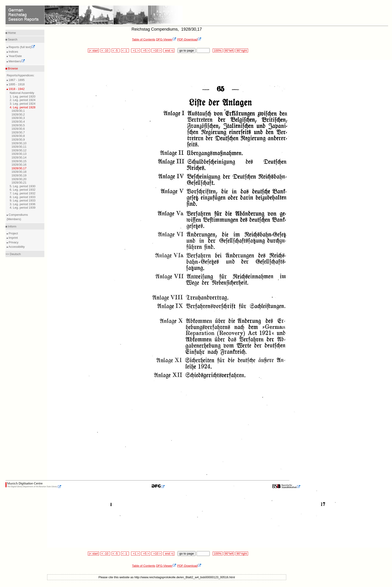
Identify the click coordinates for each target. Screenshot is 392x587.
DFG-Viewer (166, 39)
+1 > (136, 50)
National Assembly (22, 93)
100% (217, 50)
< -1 (125, 50)
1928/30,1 (18, 111)
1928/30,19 (19, 175)
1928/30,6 (18, 129)
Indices (13, 52)
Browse (13, 68)
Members (16, 61)
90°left (229, 50)
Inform (12, 226)
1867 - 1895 (16, 80)
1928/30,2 (18, 114)
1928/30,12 (19, 150)
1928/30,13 (19, 154)
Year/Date (15, 56)
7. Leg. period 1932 (23, 193)
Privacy (13, 242)
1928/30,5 (18, 125)
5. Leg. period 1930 (23, 186)
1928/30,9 (18, 140)
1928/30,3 (18, 118)
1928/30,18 (19, 172)
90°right (242, 50)
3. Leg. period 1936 (23, 204)
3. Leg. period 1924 (23, 104)
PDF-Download (189, 39)
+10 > (157, 50)
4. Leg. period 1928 (23, 107)
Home (11, 33)
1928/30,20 (19, 179)
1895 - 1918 (16, 84)
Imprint (13, 238)
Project (13, 233)
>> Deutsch (13, 254)
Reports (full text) (22, 47)
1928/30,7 (18, 132)
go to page (187, 50)
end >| (169, 50)
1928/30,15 (19, 161)
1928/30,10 (19, 143)
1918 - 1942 (16, 89)
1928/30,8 (18, 136)
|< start (93, 50)
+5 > (146, 50)
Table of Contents (144, 39)
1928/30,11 (19, 147)
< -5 (116, 50)
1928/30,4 (18, 122)
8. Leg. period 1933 (23, 197)
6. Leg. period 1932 (23, 190)
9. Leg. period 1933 (23, 200)
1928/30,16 (19, 165)
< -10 (105, 50)
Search (12, 39)
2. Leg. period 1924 (23, 100)
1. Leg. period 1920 (23, 96)
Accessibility (16, 247)
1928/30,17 (19, 168)
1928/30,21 (19, 183)
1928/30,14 (19, 157)
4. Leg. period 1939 (23, 208)
